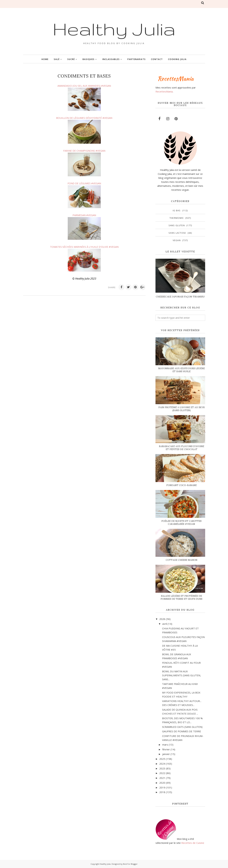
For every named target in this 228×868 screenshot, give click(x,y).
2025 (162, 759)
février (166, 749)
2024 (162, 764)
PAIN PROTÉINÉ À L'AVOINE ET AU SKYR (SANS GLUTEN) (182, 409)
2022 (162, 773)
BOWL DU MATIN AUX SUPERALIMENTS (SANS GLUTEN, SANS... (181, 675)
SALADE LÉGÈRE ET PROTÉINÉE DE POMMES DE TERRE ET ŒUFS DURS (181, 597)
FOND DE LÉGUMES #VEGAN (84, 183)
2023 (162, 768)
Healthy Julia (114, 29)
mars (165, 745)
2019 (162, 787)
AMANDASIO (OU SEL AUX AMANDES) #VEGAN (84, 86)
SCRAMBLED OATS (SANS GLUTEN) (182, 727)
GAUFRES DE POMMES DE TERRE (182, 731)
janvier (166, 754)
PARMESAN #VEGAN (84, 215)
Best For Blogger (130, 864)
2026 (162, 619)
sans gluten (177, 225)
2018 (162, 792)
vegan (177, 240)
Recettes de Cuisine (193, 843)
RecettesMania (164, 91)
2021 (162, 778)
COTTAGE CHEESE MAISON (182, 560)
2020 (162, 783)
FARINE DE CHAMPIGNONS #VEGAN (84, 151)
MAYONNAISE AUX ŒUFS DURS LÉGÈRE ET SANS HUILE (182, 370)
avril (165, 624)
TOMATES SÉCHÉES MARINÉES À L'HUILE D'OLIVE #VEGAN (84, 247)
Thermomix (177, 218)
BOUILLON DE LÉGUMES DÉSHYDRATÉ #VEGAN (84, 118)
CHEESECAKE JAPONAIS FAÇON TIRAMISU (180, 297)
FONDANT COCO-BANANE (182, 485)
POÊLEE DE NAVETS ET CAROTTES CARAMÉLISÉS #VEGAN (181, 522)
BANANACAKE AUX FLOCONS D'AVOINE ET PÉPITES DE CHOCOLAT (182, 448)
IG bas (177, 210)
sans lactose (177, 233)
